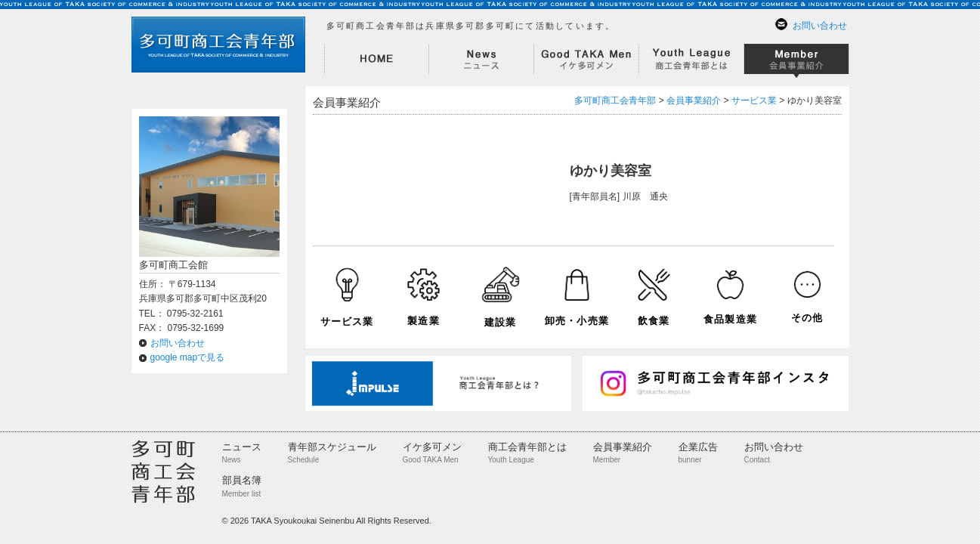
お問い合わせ (820, 26)
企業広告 (698, 447)
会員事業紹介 (623, 447)
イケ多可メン (432, 447)
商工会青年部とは (527, 447)
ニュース (242, 447)
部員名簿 (242, 480)
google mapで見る (188, 357)
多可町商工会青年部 (615, 100)
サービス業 (754, 100)
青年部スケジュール (332, 447)
